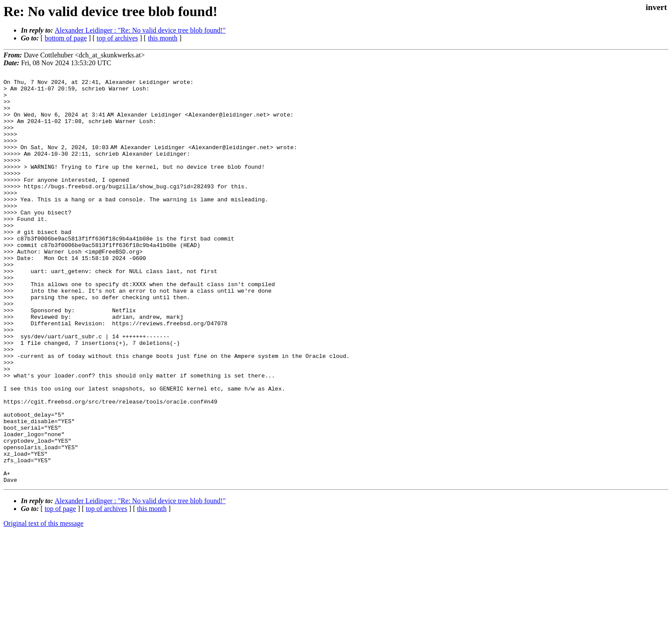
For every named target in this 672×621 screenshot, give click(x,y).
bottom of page (66, 38)
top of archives (117, 38)
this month (163, 38)
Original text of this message (43, 606)
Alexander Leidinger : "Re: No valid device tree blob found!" (140, 30)
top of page (60, 591)
